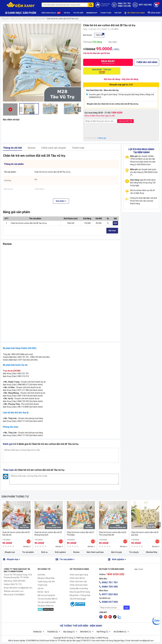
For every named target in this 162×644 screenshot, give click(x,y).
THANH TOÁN (106, 13)
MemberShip (152, 552)
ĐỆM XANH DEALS (51, 13)
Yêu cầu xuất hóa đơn (47, 602)
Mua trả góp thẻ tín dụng (80, 592)
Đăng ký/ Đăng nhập (46, 578)
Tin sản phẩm (28, 552)
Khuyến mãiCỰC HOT (106, 5)
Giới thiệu (41, 575)
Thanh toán (78, 148)
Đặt (115, 223)
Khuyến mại (10, 552)
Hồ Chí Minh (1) (121, 632)
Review (32, 148)
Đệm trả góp (116, 552)
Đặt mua (112, 231)
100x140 (99, 35)
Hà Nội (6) (39, 632)
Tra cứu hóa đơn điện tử (47, 599)
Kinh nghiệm (60, 552)
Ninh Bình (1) (87, 632)
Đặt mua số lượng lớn (46, 595)
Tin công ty (134, 552)
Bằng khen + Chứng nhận (80, 595)
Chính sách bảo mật (78, 582)
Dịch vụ (44, 552)
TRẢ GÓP (118, 13)
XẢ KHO (67, 13)
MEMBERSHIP (92, 13)
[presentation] (21, 109)
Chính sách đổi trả (77, 578)
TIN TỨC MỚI (78, 13)
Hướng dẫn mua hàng (79, 588)
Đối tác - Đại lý (43, 592)
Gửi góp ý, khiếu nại (45, 606)
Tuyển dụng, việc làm (46, 582)
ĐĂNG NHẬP (154, 13)
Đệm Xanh (139, 569)
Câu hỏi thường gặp (78, 599)
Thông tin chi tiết (12, 148)
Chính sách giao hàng (79, 575)
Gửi (127, 608)
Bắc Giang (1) (70, 632)
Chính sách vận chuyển (54, 148)
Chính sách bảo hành (79, 585)
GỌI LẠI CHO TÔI (125, 121)
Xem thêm (61, 201)
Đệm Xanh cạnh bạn (95, 552)
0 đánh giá (95, 138)
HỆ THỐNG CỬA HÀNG (135, 13)
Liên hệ (40, 588)
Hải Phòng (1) (104, 632)
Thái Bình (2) (54, 632)
